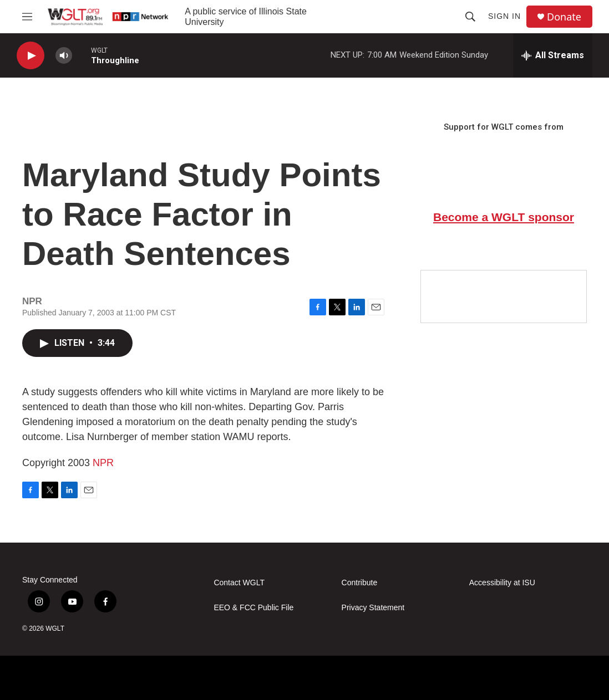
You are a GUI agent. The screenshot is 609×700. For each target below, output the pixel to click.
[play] (31, 56)
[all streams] (553, 55)
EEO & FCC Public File (253, 608)
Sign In (504, 16)
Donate (564, 17)
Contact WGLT (239, 583)
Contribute (360, 583)
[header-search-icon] (470, 17)
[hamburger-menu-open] (27, 17)
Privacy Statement (373, 608)
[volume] (64, 56)
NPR (103, 463)
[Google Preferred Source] (504, 297)
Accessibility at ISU (502, 583)
